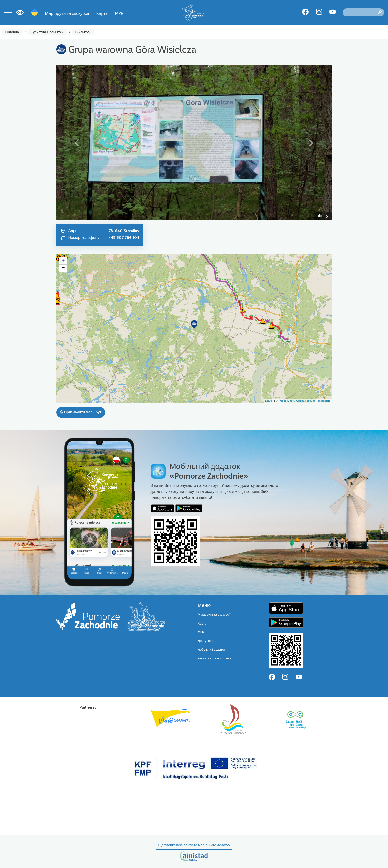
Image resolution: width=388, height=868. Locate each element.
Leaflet (269, 401)
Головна (12, 32)
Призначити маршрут (81, 412)
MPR (119, 13)
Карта (102, 13)
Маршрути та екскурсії (67, 13)
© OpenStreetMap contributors (312, 401)
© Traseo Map (284, 401)
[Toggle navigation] (8, 12)
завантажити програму (214, 658)
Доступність (207, 641)
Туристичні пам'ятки (47, 32)
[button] (77, 143)
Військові (83, 32)
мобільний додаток (212, 650)
